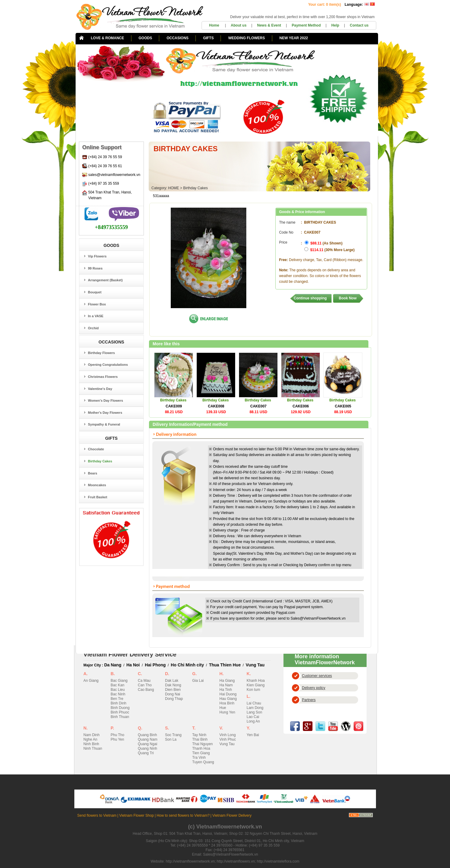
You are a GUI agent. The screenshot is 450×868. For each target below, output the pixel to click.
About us (239, 25)
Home (215, 25)
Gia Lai (198, 681)
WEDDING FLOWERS (246, 38)
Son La (171, 739)
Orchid (93, 328)
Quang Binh (147, 735)
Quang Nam (148, 739)
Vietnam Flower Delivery (232, 815)
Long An (253, 721)
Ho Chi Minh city (187, 665)
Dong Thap (174, 699)
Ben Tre (117, 699)
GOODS (146, 38)
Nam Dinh (91, 735)
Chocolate (96, 449)
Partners (309, 700)
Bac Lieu (118, 690)
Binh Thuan (120, 717)
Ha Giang (227, 681)
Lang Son (254, 712)
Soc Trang (173, 735)
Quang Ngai (147, 744)
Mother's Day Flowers (105, 413)
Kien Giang (256, 685)
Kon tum (253, 690)
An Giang (91, 681)
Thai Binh (200, 739)
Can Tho (145, 685)
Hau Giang (228, 699)
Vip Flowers (97, 256)
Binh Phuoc (120, 712)
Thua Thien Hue (225, 665)
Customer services (317, 676)
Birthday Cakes (100, 461)
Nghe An (90, 739)
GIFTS (208, 38)
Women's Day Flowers (105, 400)
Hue (223, 708)
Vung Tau (255, 665)
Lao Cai (253, 717)
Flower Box (97, 304)
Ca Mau (144, 681)
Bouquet (95, 292)
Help (335, 25)
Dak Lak (172, 681)
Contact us (359, 25)
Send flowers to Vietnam (97, 815)
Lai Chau (254, 703)
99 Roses (95, 268)
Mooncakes (97, 485)
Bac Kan (117, 685)
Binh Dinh (118, 703)
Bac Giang (119, 681)
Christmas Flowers (103, 377)
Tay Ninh (199, 735)
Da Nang (113, 665)
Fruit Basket (98, 497)
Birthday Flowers (101, 353)
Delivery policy (314, 688)
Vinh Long (228, 735)
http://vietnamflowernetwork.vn (190, 861)
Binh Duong (120, 708)
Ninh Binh (91, 744)
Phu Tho (117, 735)
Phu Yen (117, 739)
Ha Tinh (226, 690)
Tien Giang (201, 753)
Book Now (348, 298)
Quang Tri (146, 753)
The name (287, 222)
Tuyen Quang (203, 762)
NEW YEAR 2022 (294, 38)
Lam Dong (255, 708)
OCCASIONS (178, 38)
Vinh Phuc (228, 739)
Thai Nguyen (202, 744)
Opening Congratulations (108, 365)
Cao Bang (146, 690)
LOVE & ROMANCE (108, 38)
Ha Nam (226, 685)
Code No (286, 232)
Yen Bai (253, 735)
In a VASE (96, 316)
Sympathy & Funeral (104, 424)
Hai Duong (228, 694)
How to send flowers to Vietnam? (183, 815)
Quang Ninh (147, 748)
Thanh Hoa (201, 748)
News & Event (269, 25)
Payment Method (306, 25)
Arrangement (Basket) (105, 280)
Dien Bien (173, 690)
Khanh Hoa (256, 681)
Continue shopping (310, 298)
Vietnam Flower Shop (136, 815)
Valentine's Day (100, 389)
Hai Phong (155, 665)
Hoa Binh (227, 703)
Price (283, 245)
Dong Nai (173, 694)
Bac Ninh (118, 694)
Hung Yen (227, 712)
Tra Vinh (199, 758)
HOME (173, 188)
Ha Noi (133, 665)
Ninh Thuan (93, 748)
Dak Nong (173, 685)
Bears (93, 473)
